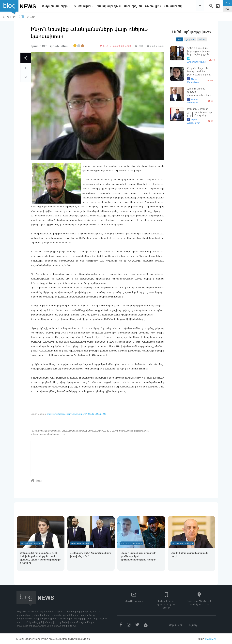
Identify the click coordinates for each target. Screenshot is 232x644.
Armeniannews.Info (197, 60)
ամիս (202, 39)
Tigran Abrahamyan (194, 121)
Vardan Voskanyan (193, 101)
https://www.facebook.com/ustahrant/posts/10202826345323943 (76, 414)
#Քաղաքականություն (32, 543)
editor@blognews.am (134, 601)
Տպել (39, 480)
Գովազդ (192, 625)
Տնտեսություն (84, 6)
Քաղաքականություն (57, 6)
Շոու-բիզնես (134, 6)
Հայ (228, 3)
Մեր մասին (175, 625)
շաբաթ (190, 39)
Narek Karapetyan (193, 80)
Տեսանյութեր (174, 6)
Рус (227, 9)
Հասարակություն (109, 6)
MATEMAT (211, 639)
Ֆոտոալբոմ (154, 6)
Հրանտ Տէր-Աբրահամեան (50, 46)
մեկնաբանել (155, 46)
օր (180, 39)
